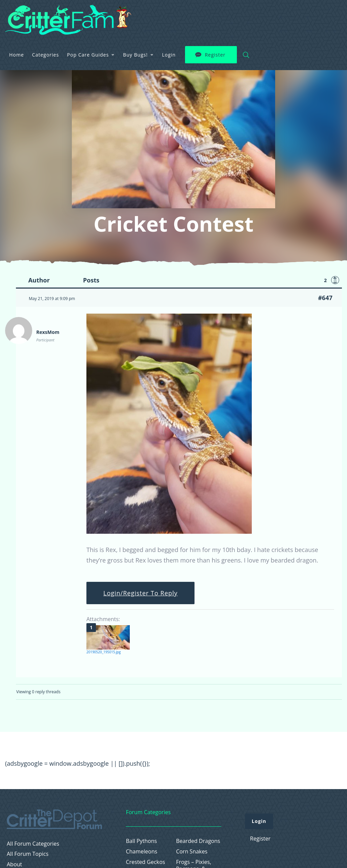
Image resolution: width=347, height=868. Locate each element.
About (14, 864)
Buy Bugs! (223, 15)
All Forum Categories (33, 844)
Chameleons (141, 852)
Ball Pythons (141, 841)
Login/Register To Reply (140, 593)
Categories (133, 15)
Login (257, 15)
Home (105, 15)
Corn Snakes (192, 852)
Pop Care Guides (176, 15)
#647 (325, 298)
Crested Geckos (145, 862)
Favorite (335, 280)
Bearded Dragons (198, 841)
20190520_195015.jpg (104, 652)
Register (303, 15)
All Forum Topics (28, 854)
